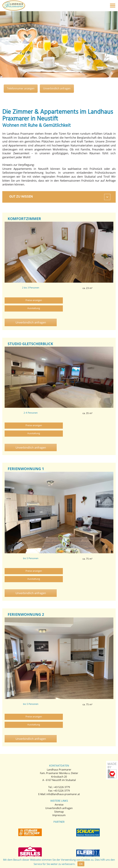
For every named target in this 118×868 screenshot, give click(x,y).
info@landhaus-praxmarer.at (63, 763)
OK (81, 864)
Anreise (59, 773)
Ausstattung (85, 300)
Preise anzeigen (31, 300)
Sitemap (59, 780)
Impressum (59, 784)
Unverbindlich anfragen (59, 89)
